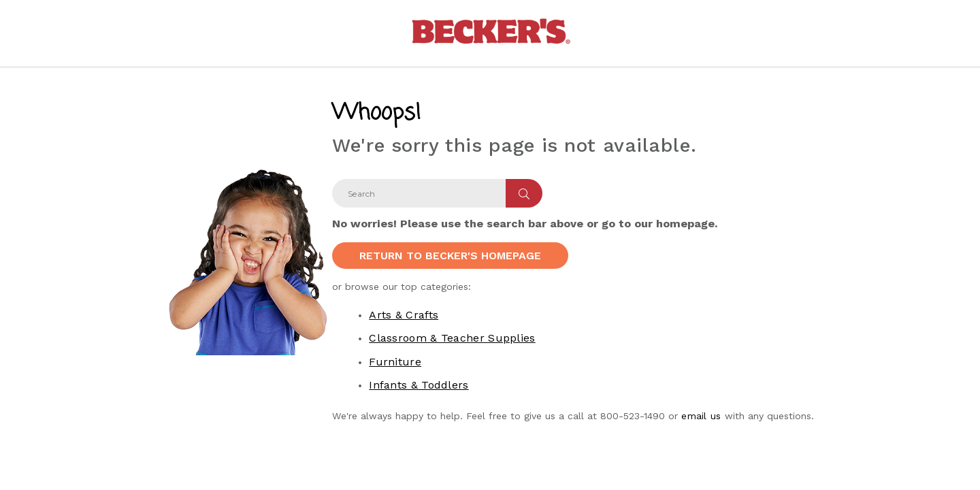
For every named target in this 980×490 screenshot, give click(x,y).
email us (701, 416)
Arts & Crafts (404, 315)
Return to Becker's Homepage (450, 256)
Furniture (395, 362)
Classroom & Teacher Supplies (452, 338)
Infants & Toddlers (419, 385)
